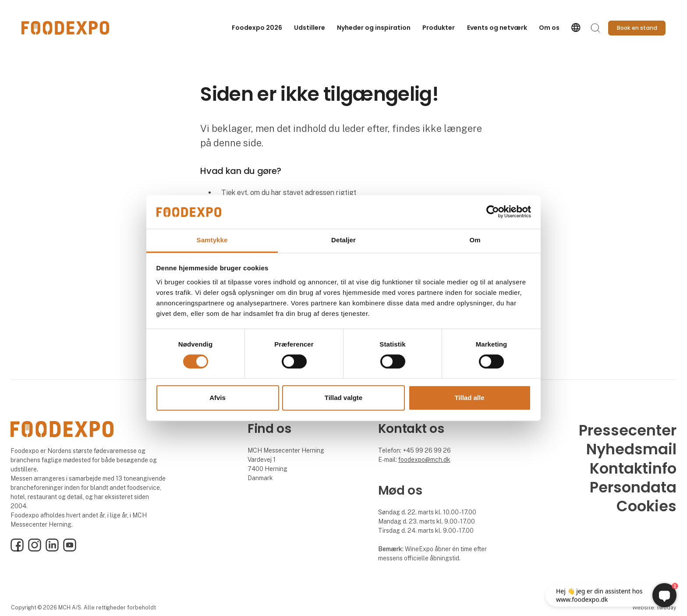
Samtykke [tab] (212, 240)
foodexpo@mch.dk (424, 460)
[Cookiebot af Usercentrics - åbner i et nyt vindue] (493, 212)
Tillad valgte (343, 398)
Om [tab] (475, 240)
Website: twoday (654, 607)
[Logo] (65, 28)
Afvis (218, 398)
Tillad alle (469, 398)
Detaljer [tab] (343, 240)
